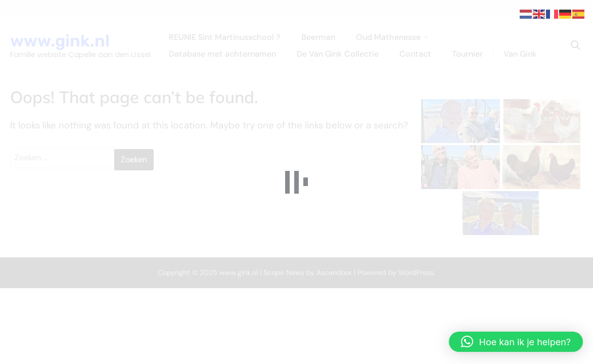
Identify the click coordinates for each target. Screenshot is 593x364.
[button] (516, 342)
